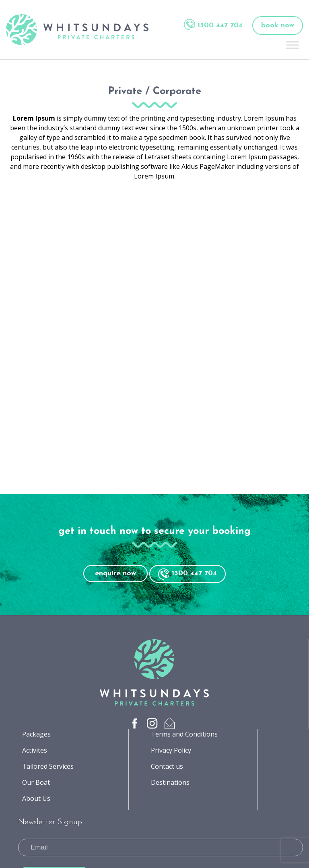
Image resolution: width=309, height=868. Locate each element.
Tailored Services (48, 766)
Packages (36, 734)
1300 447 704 (213, 25)
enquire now (115, 574)
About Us (36, 798)
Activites (35, 750)
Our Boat (36, 782)
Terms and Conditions (184, 734)
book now (278, 26)
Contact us (167, 766)
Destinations (170, 782)
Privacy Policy (171, 750)
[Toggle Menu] (293, 45)
